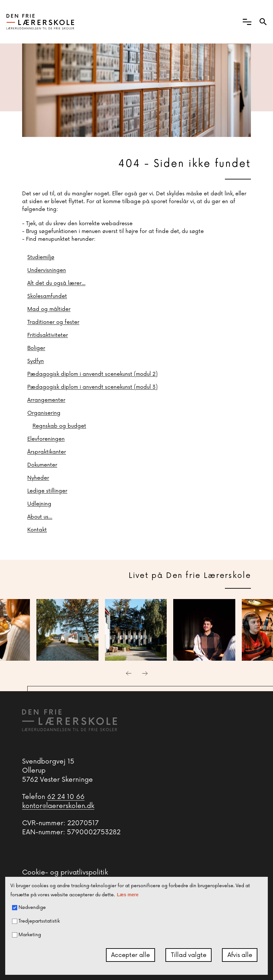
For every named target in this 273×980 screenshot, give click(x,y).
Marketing (26, 935)
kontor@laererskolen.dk (58, 806)
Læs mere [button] (128, 895)
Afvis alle (240, 955)
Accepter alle (130, 955)
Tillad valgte (189, 955)
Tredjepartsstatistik (36, 921)
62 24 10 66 (66, 797)
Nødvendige (29, 908)
